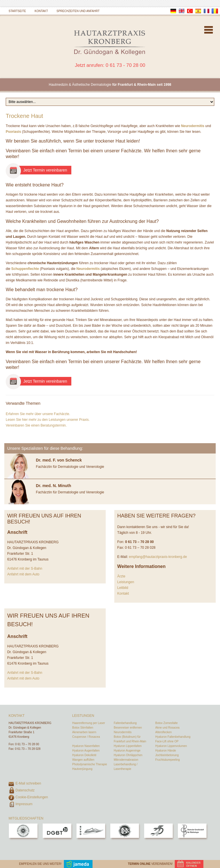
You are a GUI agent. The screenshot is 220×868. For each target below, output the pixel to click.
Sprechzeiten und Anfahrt (78, 11)
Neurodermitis (193, 126)
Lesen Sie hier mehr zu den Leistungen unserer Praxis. (48, 420)
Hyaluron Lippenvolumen (171, 746)
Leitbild (123, 588)
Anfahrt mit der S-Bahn (25, 569)
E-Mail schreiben (28, 783)
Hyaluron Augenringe (127, 751)
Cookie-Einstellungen (32, 797)
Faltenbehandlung (125, 723)
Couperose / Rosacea (86, 737)
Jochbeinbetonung (167, 755)
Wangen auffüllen (83, 760)
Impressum (24, 804)
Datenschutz (25, 790)
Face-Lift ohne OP (167, 741)
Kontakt (41, 11)
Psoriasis (13, 132)
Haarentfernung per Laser (89, 723)
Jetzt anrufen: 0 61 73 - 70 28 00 (110, 65)
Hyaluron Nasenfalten (86, 746)
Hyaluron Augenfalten (86, 751)
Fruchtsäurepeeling (168, 760)
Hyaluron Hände (166, 751)
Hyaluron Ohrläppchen (128, 755)
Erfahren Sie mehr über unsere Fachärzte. (38, 414)
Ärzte (121, 576)
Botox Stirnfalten (83, 728)
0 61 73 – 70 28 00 (27, 744)
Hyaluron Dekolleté (84, 755)
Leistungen (126, 582)
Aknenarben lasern (84, 732)
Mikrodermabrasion (126, 760)
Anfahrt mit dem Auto (23, 574)
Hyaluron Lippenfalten (128, 746)
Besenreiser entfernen (128, 728)
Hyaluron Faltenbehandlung (173, 737)
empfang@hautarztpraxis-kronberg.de (158, 557)
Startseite (17, 11)
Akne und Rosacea (167, 728)
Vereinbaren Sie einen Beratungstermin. (36, 425)
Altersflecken (163, 732)
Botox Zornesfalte (166, 723)
